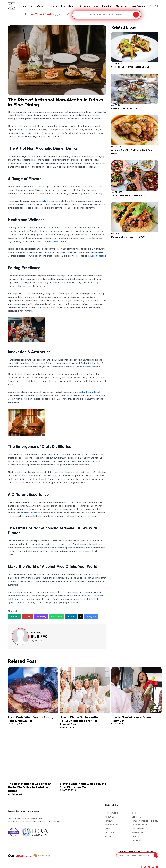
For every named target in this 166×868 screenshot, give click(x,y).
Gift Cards (110, 833)
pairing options (34, 133)
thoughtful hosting (97, 256)
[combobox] (76, 15)
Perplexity (41, 617)
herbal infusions (46, 201)
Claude (27, 617)
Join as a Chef (112, 825)
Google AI (91, 617)
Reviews (109, 821)
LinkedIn (71, 617)
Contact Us (137, 817)
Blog (134, 813)
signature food (15, 603)
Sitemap (135, 837)
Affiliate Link (137, 833)
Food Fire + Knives (90, 596)
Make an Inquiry (139, 825)
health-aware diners (57, 241)
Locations (136, 841)
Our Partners (138, 829)
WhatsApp (56, 617)
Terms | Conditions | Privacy (145, 821)
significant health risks (31, 513)
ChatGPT (14, 617)
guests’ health (38, 551)
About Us (110, 817)
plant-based (86, 367)
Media (108, 837)
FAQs (107, 829)
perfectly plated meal (89, 392)
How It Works (112, 813)
